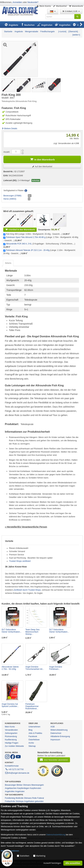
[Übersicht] (73, 32)
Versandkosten (11, 730)
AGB (53, 727)
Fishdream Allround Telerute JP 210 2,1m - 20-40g (28, 250)
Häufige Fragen (12, 743)
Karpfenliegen (23, 788)
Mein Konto (44, 6)
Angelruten (20, 791)
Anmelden (17, 2)
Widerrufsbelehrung (59, 730)
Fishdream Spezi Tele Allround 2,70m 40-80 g (26, 237)
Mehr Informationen (10, 851)
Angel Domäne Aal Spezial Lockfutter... (10, 705)
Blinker (20, 785)
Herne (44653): (10, 199)
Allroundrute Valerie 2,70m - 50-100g (10, 668)
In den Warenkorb (42, 159)
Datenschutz (56, 733)
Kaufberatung (11, 740)
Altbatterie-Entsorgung (60, 736)
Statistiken (25, 856)
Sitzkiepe (20, 801)
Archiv (31, 743)
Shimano (27, 785)
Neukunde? (33, 2)
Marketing (41, 856)
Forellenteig (10, 798)
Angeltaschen (11, 788)
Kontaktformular (12, 766)
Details (8, 263)
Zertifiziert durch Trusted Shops (27, 590)
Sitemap (32, 746)
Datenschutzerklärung (56, 835)
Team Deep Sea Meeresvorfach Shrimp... (32, 632)
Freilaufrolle (10, 801)
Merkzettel (60, 6)
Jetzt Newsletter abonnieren (54, 760)
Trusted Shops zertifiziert (20, 561)
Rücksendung (11, 736)
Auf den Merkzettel (42, 166)
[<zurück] (62, 32)
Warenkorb (76, 6)
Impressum (55, 740)
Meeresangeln (38, 785)
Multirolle (20, 798)
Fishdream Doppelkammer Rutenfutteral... (32, 706)
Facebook (33, 736)
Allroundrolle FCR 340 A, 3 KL (19, 244)
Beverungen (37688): (13, 196)
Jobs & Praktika (35, 733)
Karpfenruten (35, 788)
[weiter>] (76, 35)
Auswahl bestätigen (52, 863)
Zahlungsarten (11, 733)
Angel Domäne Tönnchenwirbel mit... (35, 668)
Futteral (41, 798)
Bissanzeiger (10, 785)
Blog (30, 730)
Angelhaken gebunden (34, 801)
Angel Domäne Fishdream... (56, 668)
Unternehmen (34, 727)
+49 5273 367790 (14, 769)
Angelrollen (10, 791)
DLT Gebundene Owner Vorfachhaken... (12, 631)
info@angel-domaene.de (17, 773)
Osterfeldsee (34, 740)
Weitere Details (9, 129)
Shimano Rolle (30, 798)
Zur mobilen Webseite (14, 746)
